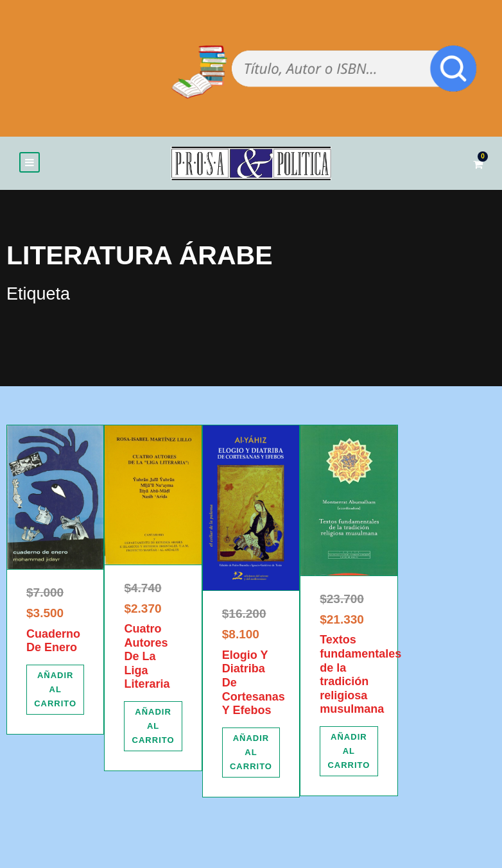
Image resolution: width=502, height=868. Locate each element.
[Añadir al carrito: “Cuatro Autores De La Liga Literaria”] (153, 726)
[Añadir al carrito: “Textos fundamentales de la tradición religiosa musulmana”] (349, 751)
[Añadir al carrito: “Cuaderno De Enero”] (55, 690)
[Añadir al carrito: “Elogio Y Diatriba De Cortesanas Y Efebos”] (251, 753)
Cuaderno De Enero (53, 641)
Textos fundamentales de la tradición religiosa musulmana (360, 675)
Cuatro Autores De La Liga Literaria (147, 656)
